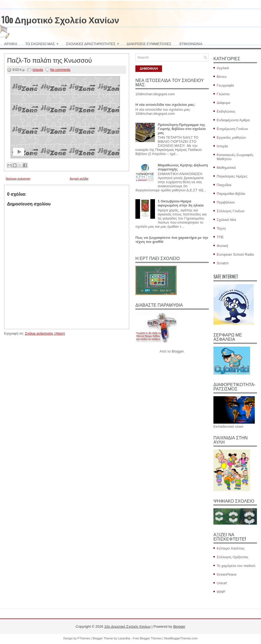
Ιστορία (38, 70)
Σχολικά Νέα (226, 220)
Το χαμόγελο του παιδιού (236, 566)
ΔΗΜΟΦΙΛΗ (149, 69)
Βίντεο (222, 77)
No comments (60, 70)
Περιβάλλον (226, 202)
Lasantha (124, 638)
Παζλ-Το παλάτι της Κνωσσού (49, 60)
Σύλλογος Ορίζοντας (233, 557)
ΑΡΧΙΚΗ (11, 43)
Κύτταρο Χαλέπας (231, 548)
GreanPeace (227, 574)
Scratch (223, 263)
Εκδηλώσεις (226, 111)
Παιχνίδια (224, 185)
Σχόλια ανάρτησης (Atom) (45, 333)
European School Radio (235, 254)
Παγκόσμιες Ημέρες (232, 176)
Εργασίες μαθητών (231, 137)
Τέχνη (221, 228)
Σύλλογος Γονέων (231, 211)
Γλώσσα (223, 94)
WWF (221, 592)
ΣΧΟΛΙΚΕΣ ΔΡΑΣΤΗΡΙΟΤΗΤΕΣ (94, 42)
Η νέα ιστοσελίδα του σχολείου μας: (165, 105)
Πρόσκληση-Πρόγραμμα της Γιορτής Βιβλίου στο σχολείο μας (182, 129)
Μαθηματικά (226, 168)
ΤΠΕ (220, 237)
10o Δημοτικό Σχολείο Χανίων (60, 19)
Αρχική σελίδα (79, 179)
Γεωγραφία (225, 85)
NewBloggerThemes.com (181, 638)
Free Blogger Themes (147, 638)
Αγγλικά (223, 68)
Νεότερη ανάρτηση (18, 179)
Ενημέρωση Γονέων (232, 129)
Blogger (178, 351)
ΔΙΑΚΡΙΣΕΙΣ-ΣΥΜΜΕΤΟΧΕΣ (149, 43)
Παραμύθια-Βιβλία (231, 194)
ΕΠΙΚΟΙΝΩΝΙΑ (191, 43)
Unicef (222, 583)
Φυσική (222, 246)
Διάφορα (223, 103)
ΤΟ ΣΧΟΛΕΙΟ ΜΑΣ (44, 42)
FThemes (84, 638)
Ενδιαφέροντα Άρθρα (233, 120)
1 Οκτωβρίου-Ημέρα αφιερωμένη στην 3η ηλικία (181, 203)
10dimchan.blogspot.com (155, 94)
